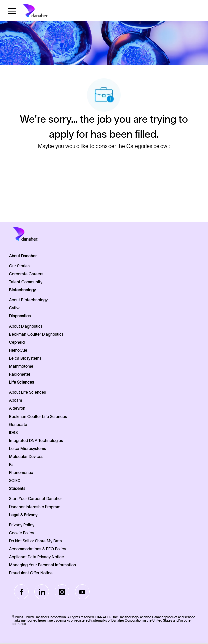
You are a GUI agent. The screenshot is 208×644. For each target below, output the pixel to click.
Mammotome (21, 366)
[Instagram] (62, 592)
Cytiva (15, 308)
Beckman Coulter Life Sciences (38, 416)
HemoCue (18, 350)
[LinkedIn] (42, 592)
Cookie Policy (22, 533)
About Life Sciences (28, 392)
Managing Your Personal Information (43, 565)
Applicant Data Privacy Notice (37, 557)
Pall (12, 465)
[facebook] (21, 592)
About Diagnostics (26, 326)
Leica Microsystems (28, 448)
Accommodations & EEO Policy (38, 549)
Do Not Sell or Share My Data (36, 541)
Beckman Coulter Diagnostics (36, 334)
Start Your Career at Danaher (36, 499)
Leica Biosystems (25, 358)
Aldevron (17, 408)
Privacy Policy (22, 525)
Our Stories (19, 266)
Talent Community (26, 282)
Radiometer (20, 374)
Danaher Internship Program (35, 507)
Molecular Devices (26, 456)
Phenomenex (21, 473)
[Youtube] (82, 592)
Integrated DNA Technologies (36, 440)
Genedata (18, 424)
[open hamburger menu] (12, 11)
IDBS (13, 432)
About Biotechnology (28, 300)
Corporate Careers (26, 274)
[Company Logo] (46, 11)
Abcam (16, 400)
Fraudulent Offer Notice (31, 573)
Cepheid (17, 342)
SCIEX (15, 481)
